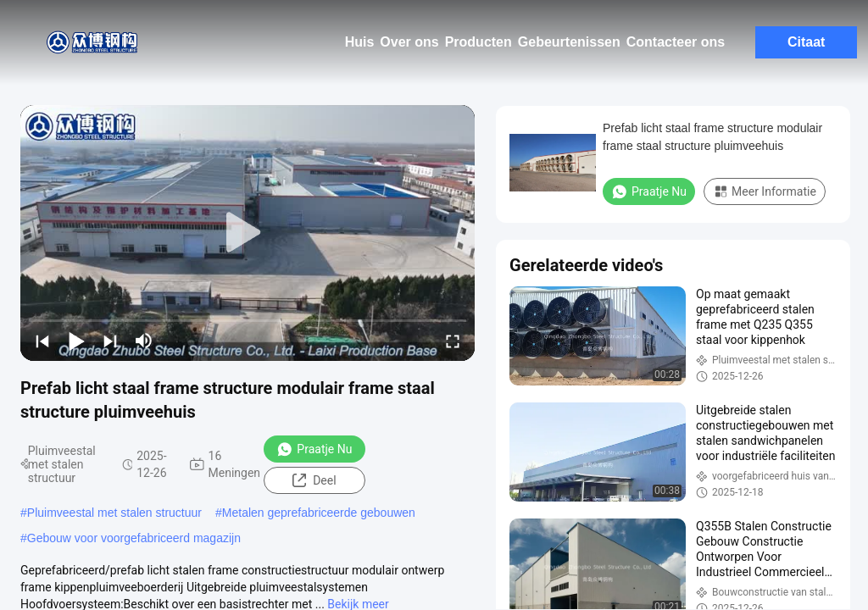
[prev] (42, 341)
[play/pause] (76, 341)
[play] (248, 233)
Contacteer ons (676, 42)
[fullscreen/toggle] (453, 341)
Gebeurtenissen (569, 42)
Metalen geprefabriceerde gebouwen (319, 513)
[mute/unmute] (144, 341)
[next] (110, 341)
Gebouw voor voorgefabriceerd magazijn (134, 538)
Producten (479, 42)
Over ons (409, 42)
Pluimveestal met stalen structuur (114, 513)
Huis (360, 42)
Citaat (806, 42)
